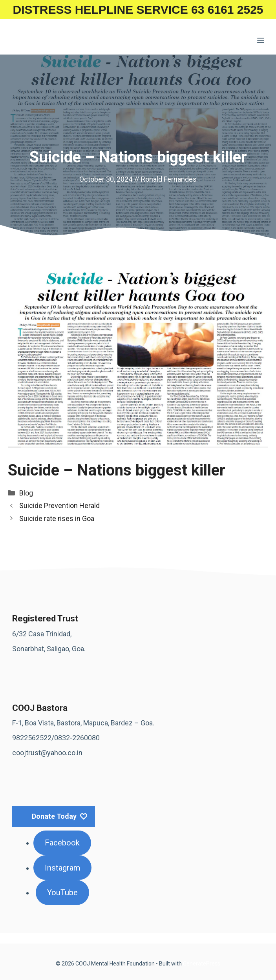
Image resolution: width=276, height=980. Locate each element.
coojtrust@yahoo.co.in (47, 753)
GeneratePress (202, 964)
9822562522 (32, 738)
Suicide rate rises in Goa (57, 518)
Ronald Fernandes (169, 179)
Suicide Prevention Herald (59, 505)
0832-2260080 (77, 738)
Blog (26, 493)
